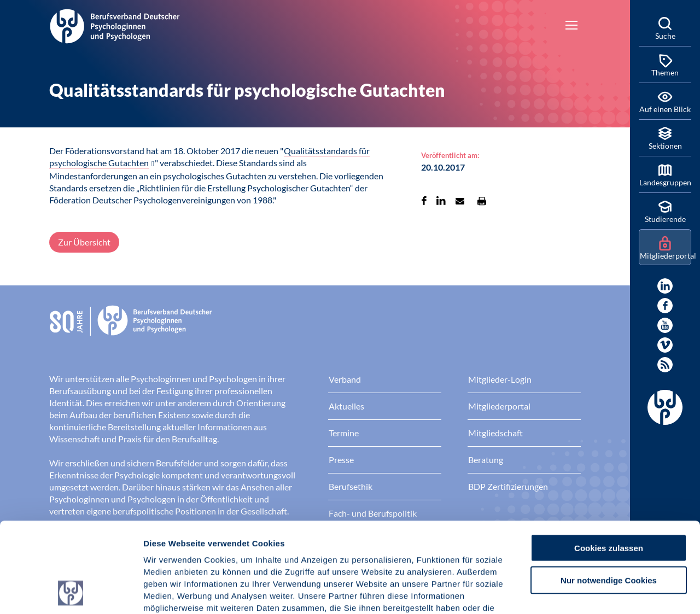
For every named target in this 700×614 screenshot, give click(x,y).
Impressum (167, 548)
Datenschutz (224, 548)
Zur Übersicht (84, 242)
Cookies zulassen (609, 463)
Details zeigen (582, 592)
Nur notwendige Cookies (609, 496)
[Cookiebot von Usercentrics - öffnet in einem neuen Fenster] (71, 593)
